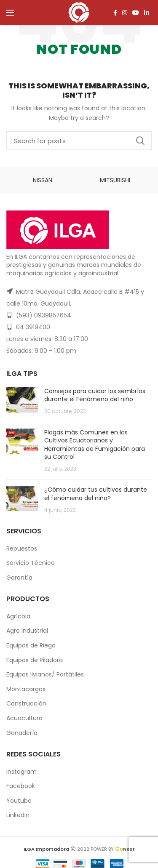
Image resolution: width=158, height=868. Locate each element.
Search (140, 141)
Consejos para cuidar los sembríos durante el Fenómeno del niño (95, 395)
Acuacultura (24, 718)
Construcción (26, 703)
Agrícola (18, 616)
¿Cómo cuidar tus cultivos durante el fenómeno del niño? (96, 494)
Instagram (21, 772)
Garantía (19, 578)
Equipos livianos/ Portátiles (45, 674)
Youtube (19, 801)
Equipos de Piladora (35, 660)
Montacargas (26, 689)
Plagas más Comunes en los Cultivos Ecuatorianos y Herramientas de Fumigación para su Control (95, 445)
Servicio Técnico (31, 563)
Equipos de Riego (31, 645)
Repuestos (22, 548)
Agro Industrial (27, 631)
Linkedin (18, 815)
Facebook (21, 786)
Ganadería (22, 733)
